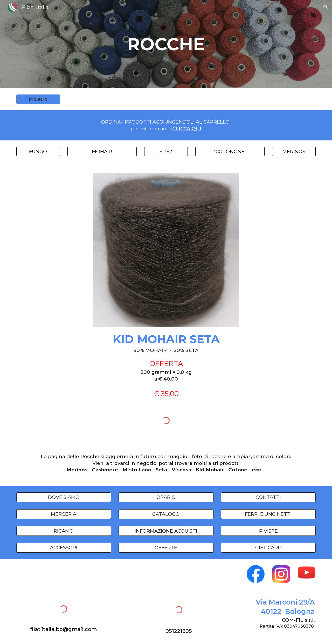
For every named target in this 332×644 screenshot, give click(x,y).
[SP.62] (166, 151)
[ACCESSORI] (64, 548)
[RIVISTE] (268, 531)
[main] (166, 44)
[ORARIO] (166, 497)
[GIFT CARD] (268, 548)
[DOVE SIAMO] (64, 497)
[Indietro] (38, 99)
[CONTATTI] (268, 497)
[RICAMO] (64, 531)
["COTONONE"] (230, 151)
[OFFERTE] (166, 548)
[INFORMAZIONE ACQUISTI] (166, 531)
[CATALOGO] (166, 514)
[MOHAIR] (102, 151)
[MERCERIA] (64, 514)
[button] (326, 7)
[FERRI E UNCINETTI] (268, 514)
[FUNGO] (38, 151)
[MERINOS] (294, 151)
